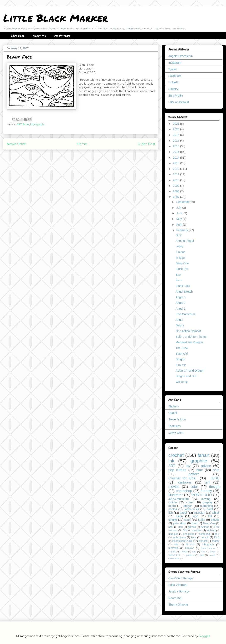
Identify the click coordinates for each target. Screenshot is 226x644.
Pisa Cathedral (185, 314)
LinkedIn (174, 82)
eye (176, 545)
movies (174, 487)
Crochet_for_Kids (182, 478)
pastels (190, 555)
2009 (177, 186)
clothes (173, 502)
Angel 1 (180, 309)
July (179, 208)
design (214, 487)
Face (179, 280)
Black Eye (182, 269)
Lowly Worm (176, 433)
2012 (177, 169)
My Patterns (62, 36)
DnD (217, 537)
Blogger (204, 636)
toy (188, 466)
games (192, 527)
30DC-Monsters (179, 499)
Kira (194, 552)
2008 (177, 191)
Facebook (175, 76)
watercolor (174, 558)
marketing (207, 506)
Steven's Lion (177, 419)
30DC (215, 478)
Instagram (175, 63)
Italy (217, 534)
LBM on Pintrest (179, 102)
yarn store (179, 523)
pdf (202, 555)
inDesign (199, 513)
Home (82, 144)
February (182, 230)
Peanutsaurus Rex (183, 541)
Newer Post (16, 144)
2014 (177, 158)
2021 (177, 124)
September (184, 202)
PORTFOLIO (202, 495)
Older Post (146, 144)
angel (183, 513)
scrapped (204, 534)
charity (216, 541)
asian (179, 516)
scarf (187, 520)
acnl (171, 527)
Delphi (180, 325)
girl (207, 482)
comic (190, 502)
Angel (179, 320)
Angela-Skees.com (181, 56)
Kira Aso (181, 365)
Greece (184, 552)
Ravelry (173, 89)
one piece (189, 534)
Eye (178, 275)
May (179, 219)
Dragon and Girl (186, 376)
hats (216, 470)
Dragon (180, 359)
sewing (206, 499)
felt (210, 516)
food (195, 523)
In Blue (180, 258)
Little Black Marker (56, 18)
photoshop (184, 491)
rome (212, 555)
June (180, 213)
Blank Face (183, 286)
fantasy (206, 491)
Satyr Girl (182, 354)
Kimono (180, 252)
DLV (185, 530)
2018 (177, 135)
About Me (39, 36)
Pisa (203, 552)
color (194, 487)
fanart (204, 455)
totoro (172, 506)
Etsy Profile (176, 96)
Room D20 (175, 598)
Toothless (174, 426)
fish (171, 513)
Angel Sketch (184, 292)
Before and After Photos (191, 337)
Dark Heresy (208, 548)
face (26, 124)
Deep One (182, 263)
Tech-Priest (174, 555)
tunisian (190, 548)
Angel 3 (180, 297)
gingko (173, 520)
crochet (176, 455)
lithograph (37, 124)
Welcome (182, 382)
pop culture (177, 470)
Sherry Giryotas (178, 604)
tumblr (205, 537)
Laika (202, 520)
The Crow (182, 348)
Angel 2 (180, 303)
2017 (177, 141)
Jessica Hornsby (179, 591)
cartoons (185, 482)
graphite (199, 461)
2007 (177, 197)
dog (180, 527)
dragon (188, 506)
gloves (215, 520)
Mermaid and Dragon (189, 342)
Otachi (173, 413)
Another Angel (185, 241)
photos (173, 509)
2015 (177, 152)
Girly (179, 235)
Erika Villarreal (178, 585)
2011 (177, 174)
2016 (177, 146)
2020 (177, 129)
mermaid (173, 548)
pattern (194, 474)
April (180, 225)
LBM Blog (18, 36)
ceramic (197, 530)
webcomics (192, 509)
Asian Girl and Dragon (190, 371)
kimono (190, 545)
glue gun (173, 534)
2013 (177, 163)
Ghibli (216, 513)
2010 (177, 180)
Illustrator (176, 495)
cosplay (207, 502)
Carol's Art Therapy (181, 578)
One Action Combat (188, 331)
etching (211, 530)
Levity (179, 246)
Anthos (205, 527)
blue (200, 470)
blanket (203, 541)
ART (19, 124)
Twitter (173, 69)
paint (210, 509)
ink (171, 461)
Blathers (174, 406)
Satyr (213, 552)
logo (195, 516)
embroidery (179, 537)
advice (206, 466)
